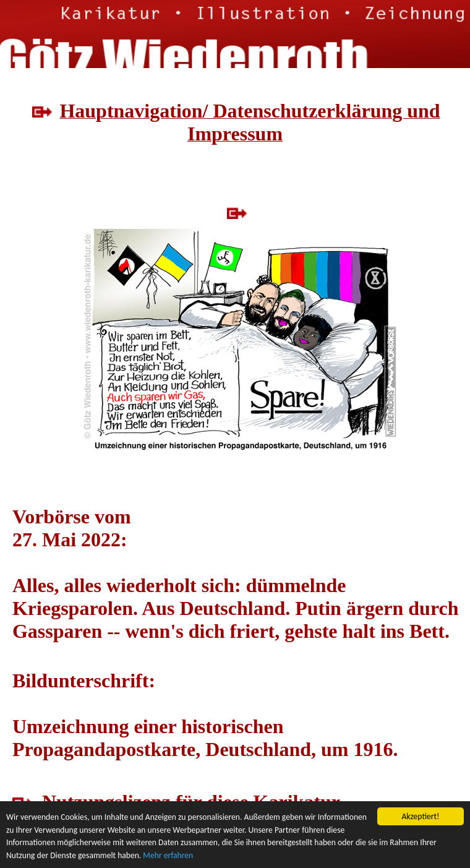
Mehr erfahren (168, 855)
